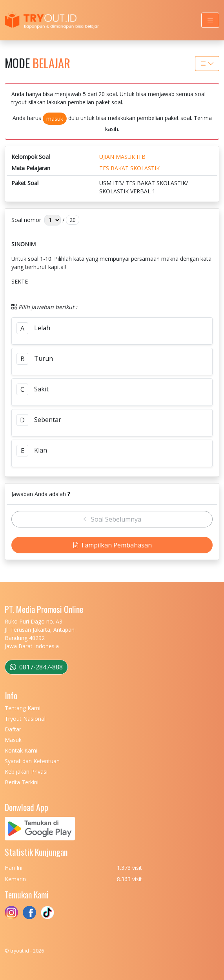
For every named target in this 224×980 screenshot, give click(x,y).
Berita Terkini (22, 782)
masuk (55, 119)
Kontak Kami (21, 750)
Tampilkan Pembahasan (112, 545)
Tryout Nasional (25, 719)
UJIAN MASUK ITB (122, 157)
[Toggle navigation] (210, 20)
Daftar (13, 729)
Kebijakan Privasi (26, 772)
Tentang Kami (23, 708)
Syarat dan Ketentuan (32, 761)
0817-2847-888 (36, 667)
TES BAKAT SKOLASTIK (129, 168)
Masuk (13, 740)
